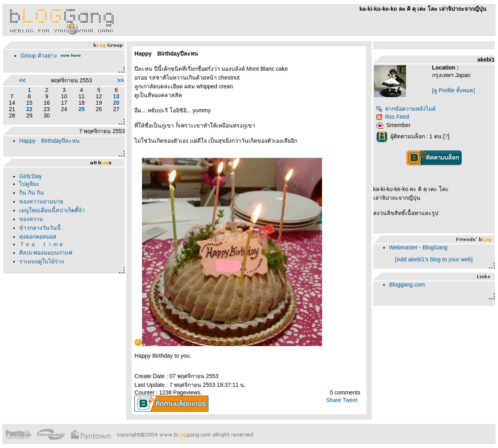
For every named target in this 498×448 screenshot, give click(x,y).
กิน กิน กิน (32, 193)
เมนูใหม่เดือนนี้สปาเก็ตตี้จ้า (52, 210)
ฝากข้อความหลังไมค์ (406, 109)
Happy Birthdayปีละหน (49, 141)
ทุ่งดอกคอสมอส (38, 237)
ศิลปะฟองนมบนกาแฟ (46, 253)
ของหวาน (31, 219)
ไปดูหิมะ (29, 184)
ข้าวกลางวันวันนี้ (40, 228)
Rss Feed (393, 117)
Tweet (350, 400)
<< (22, 80)
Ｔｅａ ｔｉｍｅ (42, 244)
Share (333, 400)
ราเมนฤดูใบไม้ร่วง (42, 261)
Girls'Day (30, 176)
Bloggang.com (407, 285)
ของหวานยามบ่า (41, 201)
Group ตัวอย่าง (39, 56)
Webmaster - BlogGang (418, 247)
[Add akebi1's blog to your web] (434, 259)
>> (120, 80)
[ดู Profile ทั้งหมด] (453, 90)
